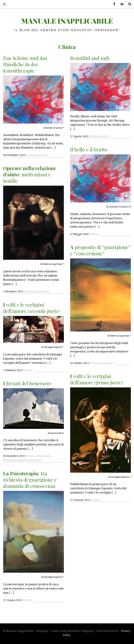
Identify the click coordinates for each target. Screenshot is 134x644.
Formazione (42, 291)
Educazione (44, 456)
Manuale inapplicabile (67, 21)
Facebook (113, 4)
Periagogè (107, 363)
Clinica (32, 155)
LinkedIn (121, 4)
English (105, 136)
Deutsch (42, 155)
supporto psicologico (29, 460)
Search (128, 4)
